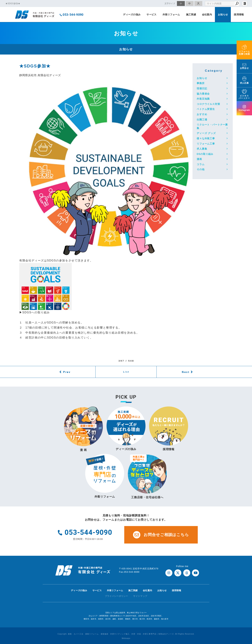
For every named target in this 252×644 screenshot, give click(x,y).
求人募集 (202, 149)
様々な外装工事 (206, 138)
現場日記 (202, 88)
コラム (201, 164)
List (126, 372)
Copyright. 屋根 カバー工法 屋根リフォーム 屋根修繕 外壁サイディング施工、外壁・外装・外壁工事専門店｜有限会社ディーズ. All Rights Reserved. (126, 634)
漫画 (199, 159)
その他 (201, 169)
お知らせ (223, 15)
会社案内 (207, 15)
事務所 (201, 83)
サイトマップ (140, 596)
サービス (151, 15)
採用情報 (239, 15)
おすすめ (202, 114)
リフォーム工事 (206, 144)
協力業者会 (203, 94)
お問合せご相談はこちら (161, 535)
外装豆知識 (203, 99)
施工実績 (191, 15)
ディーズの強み (132, 15)
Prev (67, 372)
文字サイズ (170, 3)
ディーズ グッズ (206, 133)
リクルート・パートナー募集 (212, 126)
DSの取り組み (205, 154)
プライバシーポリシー (116, 596)
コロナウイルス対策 (208, 104)
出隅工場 (202, 120)
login (245, 3)
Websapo (126, 638)
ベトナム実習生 (206, 109)
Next (186, 372)
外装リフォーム (171, 15)
